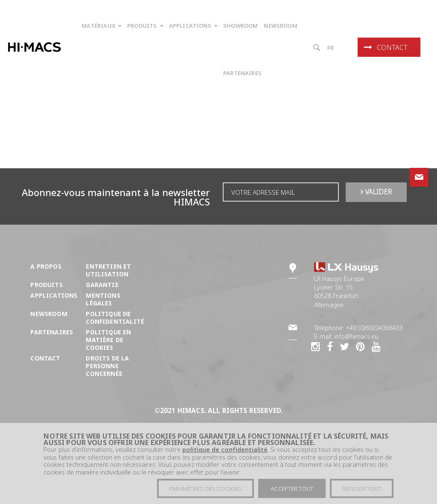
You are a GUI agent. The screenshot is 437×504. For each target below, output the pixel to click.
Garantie (102, 285)
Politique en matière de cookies (108, 340)
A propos (46, 266)
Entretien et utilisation (108, 270)
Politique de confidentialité (115, 318)
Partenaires (52, 332)
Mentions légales (103, 299)
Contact (386, 47)
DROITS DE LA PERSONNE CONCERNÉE (107, 366)
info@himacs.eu (356, 336)
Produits (46, 285)
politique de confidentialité (225, 456)
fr (331, 48)
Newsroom (49, 314)
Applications (54, 295)
